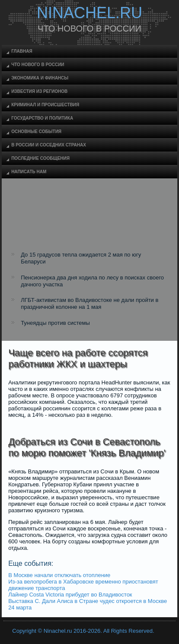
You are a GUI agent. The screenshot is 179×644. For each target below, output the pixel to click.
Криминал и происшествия (45, 105)
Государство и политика (42, 118)
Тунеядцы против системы (55, 323)
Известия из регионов (39, 91)
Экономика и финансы (40, 78)
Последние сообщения (40, 158)
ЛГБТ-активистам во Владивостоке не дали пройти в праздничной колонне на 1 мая (89, 303)
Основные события (36, 132)
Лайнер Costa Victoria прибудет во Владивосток (70, 595)
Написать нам (29, 172)
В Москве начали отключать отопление (59, 575)
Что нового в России (38, 65)
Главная (22, 51)
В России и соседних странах (49, 145)
